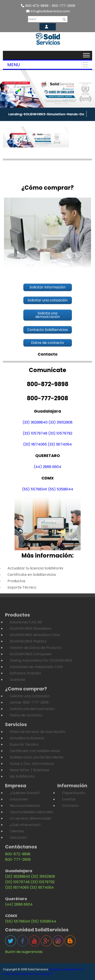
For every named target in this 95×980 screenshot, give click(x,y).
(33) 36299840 (35, 422)
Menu (14, 65)
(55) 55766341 (35, 489)
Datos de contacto (26, 715)
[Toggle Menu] (86, 55)
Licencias (18, 680)
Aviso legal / (43, 974)
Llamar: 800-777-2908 (29, 702)
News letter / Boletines (29, 770)
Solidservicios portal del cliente (36, 757)
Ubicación (18, 838)
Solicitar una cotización (30, 696)
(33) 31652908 (61, 422)
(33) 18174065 (35, 444)
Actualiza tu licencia (27, 738)
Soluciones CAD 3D (26, 622)
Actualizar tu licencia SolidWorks (35, 568)
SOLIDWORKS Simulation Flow (35, 635)
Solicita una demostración (32, 709)
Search (32, 19)
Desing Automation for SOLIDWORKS (41, 660)
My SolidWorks (22, 776)
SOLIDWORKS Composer (31, 654)
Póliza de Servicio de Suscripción (37, 732)
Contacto (70, 806)
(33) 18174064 (60, 444)
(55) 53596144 (61, 489)
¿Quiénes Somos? (25, 793)
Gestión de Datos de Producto (36, 648)
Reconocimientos (25, 806)
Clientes (17, 831)
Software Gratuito (25, 673)
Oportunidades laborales (31, 812)
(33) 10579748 (35, 433)
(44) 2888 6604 (47, 467)
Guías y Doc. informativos (32, 764)
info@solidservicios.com (48, 11)
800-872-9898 (18, 854)
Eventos (69, 799)
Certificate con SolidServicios (35, 751)
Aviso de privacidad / (18, 974)
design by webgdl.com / (66, 969)
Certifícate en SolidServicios (32, 575)
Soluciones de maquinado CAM (36, 667)
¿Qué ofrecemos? (25, 825)
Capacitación (74, 793)
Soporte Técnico (22, 587)
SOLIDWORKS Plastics (28, 641)
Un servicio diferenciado (30, 818)
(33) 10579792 (60, 433)
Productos (16, 581)
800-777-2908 (18, 860)
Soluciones (19, 799)
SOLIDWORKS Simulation (30, 629)
